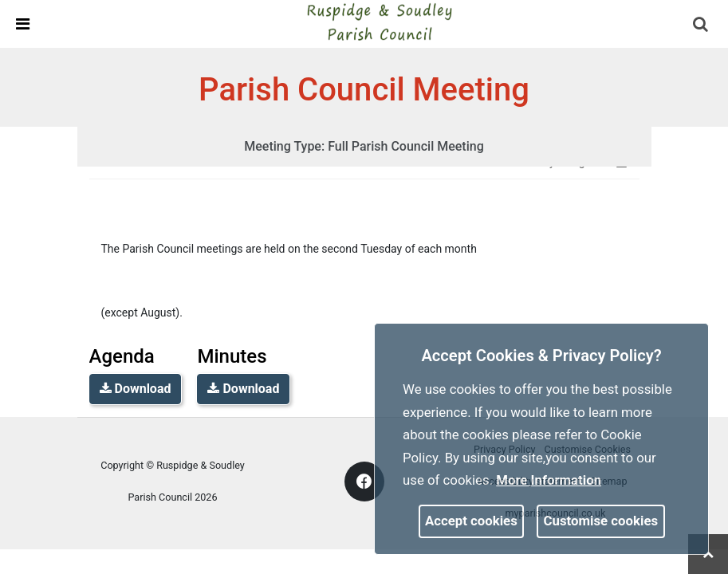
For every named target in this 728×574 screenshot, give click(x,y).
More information (549, 480)
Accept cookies (471, 521)
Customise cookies (601, 521)
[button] (702, 26)
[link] (379, 23)
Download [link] (136, 389)
